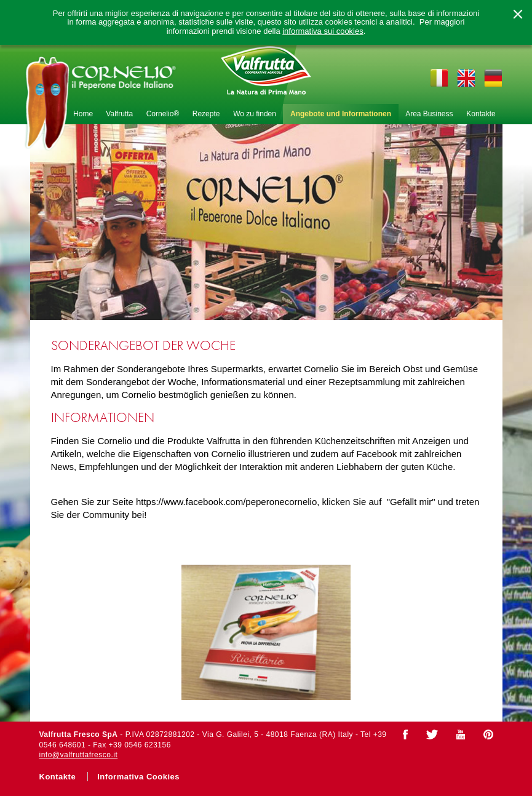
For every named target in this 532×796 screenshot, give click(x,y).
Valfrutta (119, 114)
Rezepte (206, 114)
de (493, 78)
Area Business (429, 114)
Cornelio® (163, 114)
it (439, 78)
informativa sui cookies (323, 31)
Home (83, 114)
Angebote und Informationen (341, 114)
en (466, 78)
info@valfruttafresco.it (79, 755)
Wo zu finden (255, 114)
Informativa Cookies (138, 777)
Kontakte (481, 114)
